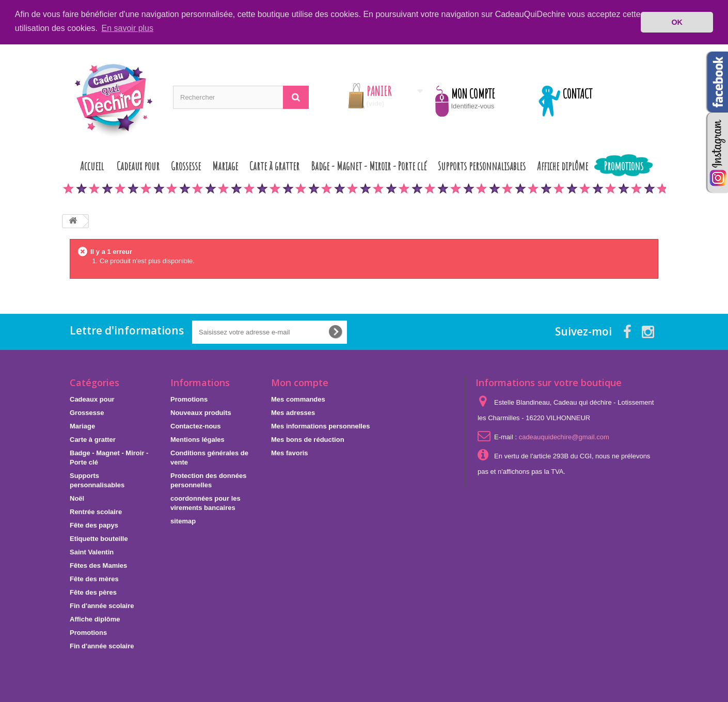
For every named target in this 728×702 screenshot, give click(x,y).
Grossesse (186, 165)
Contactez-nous (196, 426)
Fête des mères (94, 578)
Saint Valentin (92, 552)
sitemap (183, 521)
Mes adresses (293, 412)
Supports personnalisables (482, 165)
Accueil (92, 165)
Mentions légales (197, 439)
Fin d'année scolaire (102, 605)
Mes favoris (290, 452)
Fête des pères (93, 592)
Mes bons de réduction (308, 439)
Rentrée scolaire (96, 511)
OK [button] (677, 22)
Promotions (624, 165)
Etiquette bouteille (99, 538)
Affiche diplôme (563, 165)
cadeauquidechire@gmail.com (564, 436)
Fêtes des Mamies (98, 565)
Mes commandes (298, 399)
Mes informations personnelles (320, 426)
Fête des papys (94, 525)
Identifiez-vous (473, 106)
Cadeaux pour (138, 165)
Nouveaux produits (201, 412)
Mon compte (300, 382)
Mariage (225, 165)
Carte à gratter (274, 165)
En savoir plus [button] (128, 28)
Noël (77, 498)
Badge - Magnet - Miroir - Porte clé (369, 165)
